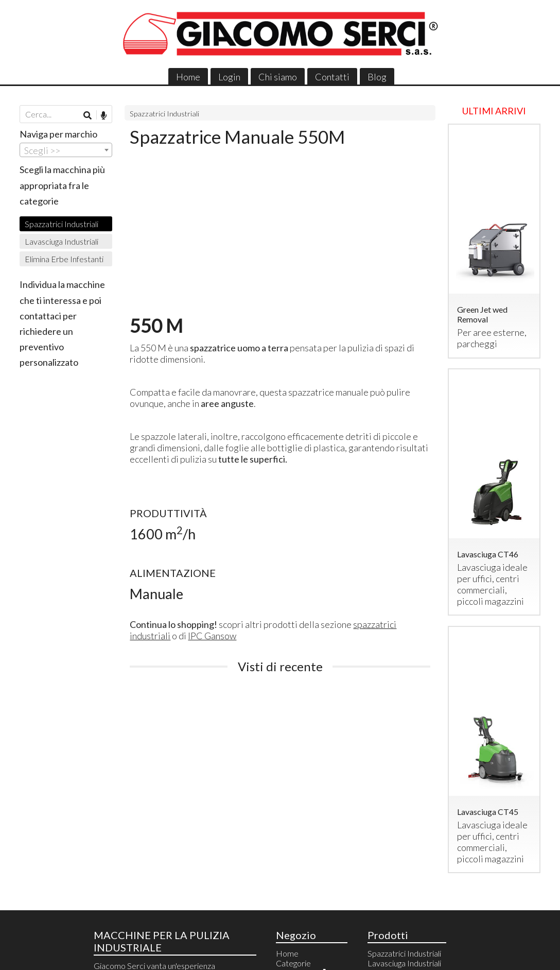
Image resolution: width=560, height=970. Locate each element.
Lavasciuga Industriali (62, 241)
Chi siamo (278, 77)
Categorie (293, 963)
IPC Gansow (212, 636)
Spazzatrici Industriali (164, 114)
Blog (377, 77)
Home (188, 77)
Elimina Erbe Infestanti (64, 259)
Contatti (332, 77)
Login (229, 77)
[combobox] (66, 150)
